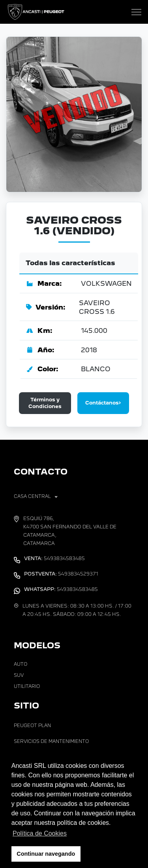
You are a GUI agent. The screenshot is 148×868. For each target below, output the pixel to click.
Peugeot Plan (32, 726)
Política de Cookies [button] (40, 833)
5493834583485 (54, 558)
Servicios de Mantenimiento (51, 741)
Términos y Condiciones (45, 403)
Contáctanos (103, 403)
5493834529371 (61, 574)
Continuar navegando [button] (46, 854)
